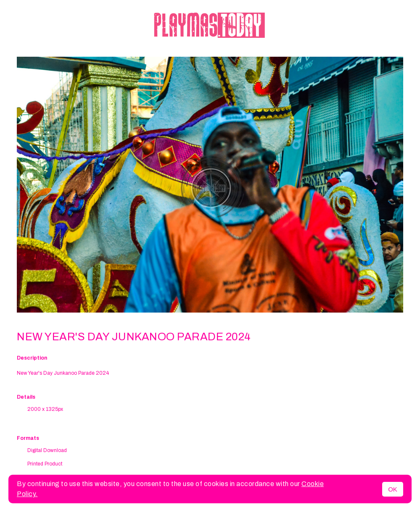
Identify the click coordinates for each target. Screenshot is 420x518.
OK (393, 489)
